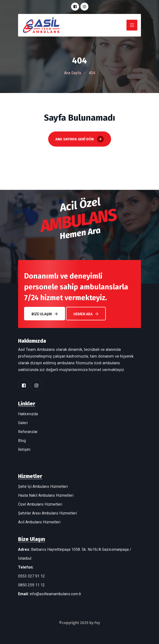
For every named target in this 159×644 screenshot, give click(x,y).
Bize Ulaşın (45, 314)
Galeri (23, 423)
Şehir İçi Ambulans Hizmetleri (43, 486)
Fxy (97, 623)
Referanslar (28, 432)
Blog (22, 441)
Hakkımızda (28, 414)
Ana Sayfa (73, 73)
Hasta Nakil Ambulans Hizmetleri (46, 495)
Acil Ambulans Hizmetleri (39, 522)
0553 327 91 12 (31, 576)
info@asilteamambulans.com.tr (55, 594)
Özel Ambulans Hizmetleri (40, 504)
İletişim (24, 449)
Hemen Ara (86, 314)
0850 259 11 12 (31, 585)
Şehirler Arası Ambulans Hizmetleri (47, 513)
